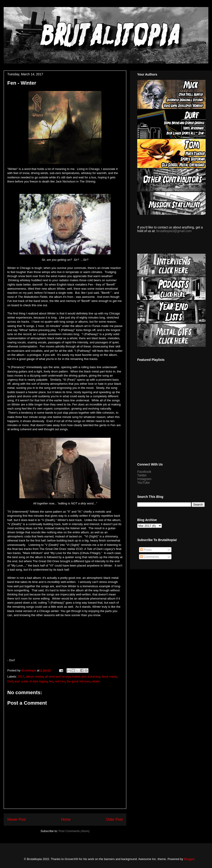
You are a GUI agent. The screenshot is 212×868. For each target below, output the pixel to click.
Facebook (144, 472)
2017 (21, 677)
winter (96, 681)
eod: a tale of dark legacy (31, 681)
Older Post (114, 819)
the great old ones (79, 681)
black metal (109, 677)
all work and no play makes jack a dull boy (72, 677)
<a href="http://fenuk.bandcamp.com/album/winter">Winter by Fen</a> (65, 639)
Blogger (189, 859)
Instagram (144, 479)
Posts (146, 550)
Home (66, 819)
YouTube (143, 483)
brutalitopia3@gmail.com (174, 231)
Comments (150, 557)
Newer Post (17, 819)
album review (35, 677)
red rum (60, 681)
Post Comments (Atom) (74, 831)
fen (51, 681)
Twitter (142, 475)
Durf (10, 681)
